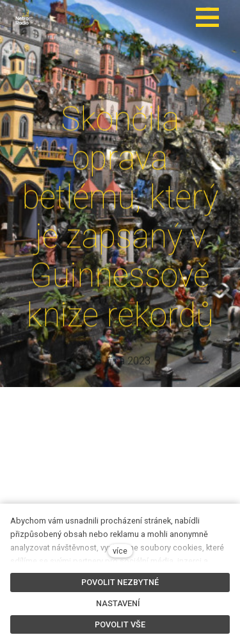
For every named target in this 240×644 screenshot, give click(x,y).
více (120, 551)
